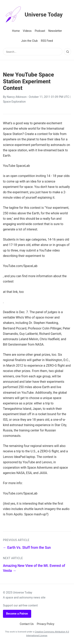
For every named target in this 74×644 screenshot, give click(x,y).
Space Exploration (14, 102)
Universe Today (33, 15)
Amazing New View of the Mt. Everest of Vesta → (34, 568)
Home (16, 31)
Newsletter (55, 31)
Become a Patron (17, 614)
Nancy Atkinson (17, 97)
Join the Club (29, 41)
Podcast (40, 31)
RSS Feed (47, 41)
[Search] (67, 52)
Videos (27, 31)
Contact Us (27, 624)
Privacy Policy (46, 624)
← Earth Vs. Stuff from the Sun (27, 548)
